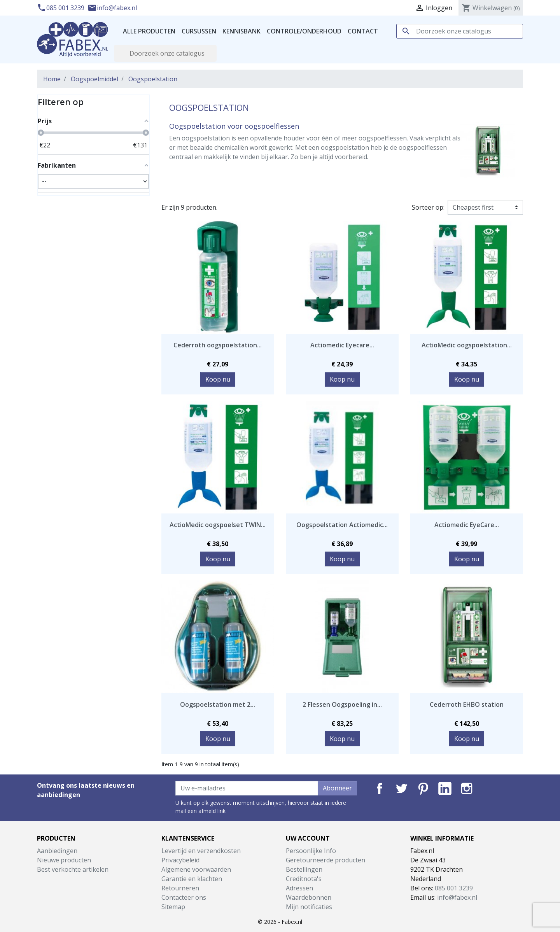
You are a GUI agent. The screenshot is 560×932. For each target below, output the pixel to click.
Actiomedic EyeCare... (467, 525)
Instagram (467, 788)
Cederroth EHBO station (467, 704)
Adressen (299, 888)
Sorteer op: (428, 207)
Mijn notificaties (309, 907)
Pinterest (423, 788)
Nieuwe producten (64, 860)
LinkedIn (445, 788)
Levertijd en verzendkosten (201, 851)
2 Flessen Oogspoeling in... (342, 704)
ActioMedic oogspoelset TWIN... (218, 525)
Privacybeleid (180, 860)
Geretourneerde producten (325, 860)
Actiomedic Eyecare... (342, 345)
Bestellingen (304, 869)
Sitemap (173, 907)
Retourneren (180, 888)
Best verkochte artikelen (73, 869)
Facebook (380, 788)
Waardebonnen (309, 897)
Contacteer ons (184, 897)
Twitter (401, 788)
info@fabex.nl (112, 8)
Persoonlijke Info (311, 851)
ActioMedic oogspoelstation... (467, 345)
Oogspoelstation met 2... (218, 704)
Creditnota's (304, 879)
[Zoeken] (460, 31)
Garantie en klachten (192, 879)
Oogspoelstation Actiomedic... (342, 525)
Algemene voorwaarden (196, 869)
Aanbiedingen (57, 851)
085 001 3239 (61, 8)
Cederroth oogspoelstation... (218, 345)
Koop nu (218, 379)
